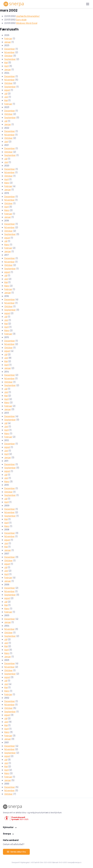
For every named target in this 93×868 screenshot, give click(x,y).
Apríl (6, 66)
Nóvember (9, 52)
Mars (7, 183)
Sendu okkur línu (16, 852)
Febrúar (8, 39)
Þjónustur (8, 827)
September (10, 59)
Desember (10, 49)
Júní (6, 97)
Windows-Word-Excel (27, 23)
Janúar (8, 42)
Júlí (6, 94)
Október (8, 56)
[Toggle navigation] (87, 4)
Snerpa (7, 834)
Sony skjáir (21, 20)
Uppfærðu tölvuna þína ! (28, 16)
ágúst (7, 90)
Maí (6, 63)
